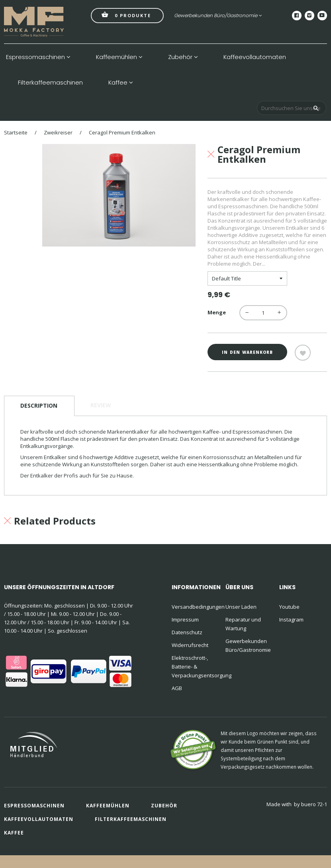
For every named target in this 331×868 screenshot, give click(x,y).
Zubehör (183, 57)
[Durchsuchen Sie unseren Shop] (292, 108)
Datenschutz (187, 632)
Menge (217, 312)
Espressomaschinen (38, 57)
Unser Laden (241, 607)
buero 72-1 (314, 804)
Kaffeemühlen (119, 57)
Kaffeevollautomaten (255, 57)
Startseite (16, 132)
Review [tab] (101, 405)
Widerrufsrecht (190, 645)
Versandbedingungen (194, 607)
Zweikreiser (58, 132)
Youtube (289, 607)
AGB (177, 688)
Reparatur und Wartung (243, 624)
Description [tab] (39, 405)
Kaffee (121, 83)
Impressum (185, 619)
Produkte (126, 15)
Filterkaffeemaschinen (50, 83)
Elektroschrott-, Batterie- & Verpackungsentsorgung (194, 667)
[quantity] (263, 313)
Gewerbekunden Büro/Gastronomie (218, 15)
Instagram (291, 619)
